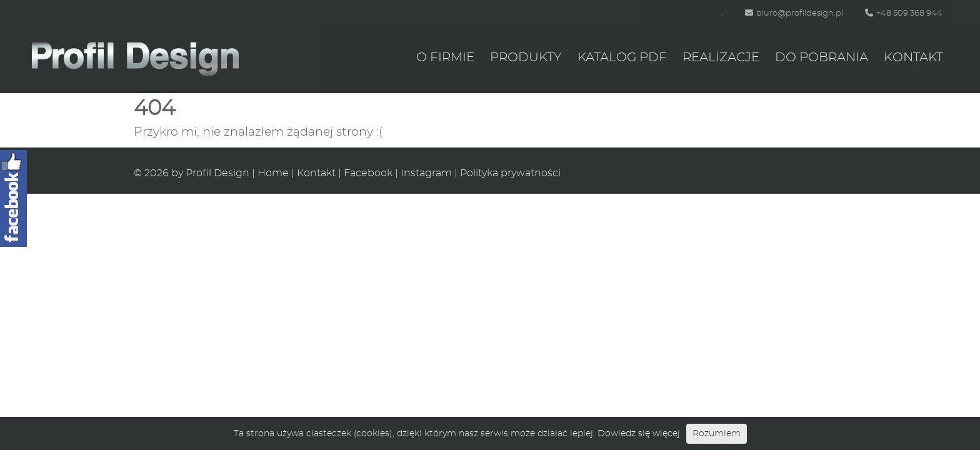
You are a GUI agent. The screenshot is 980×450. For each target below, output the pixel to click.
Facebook (368, 173)
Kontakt (913, 57)
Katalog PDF (622, 57)
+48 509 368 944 (904, 13)
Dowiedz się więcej (639, 434)
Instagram (426, 173)
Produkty (526, 57)
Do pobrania (822, 57)
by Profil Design (210, 173)
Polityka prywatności (510, 173)
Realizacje (721, 57)
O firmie (445, 57)
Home (273, 173)
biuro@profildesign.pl (794, 13)
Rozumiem (717, 434)
